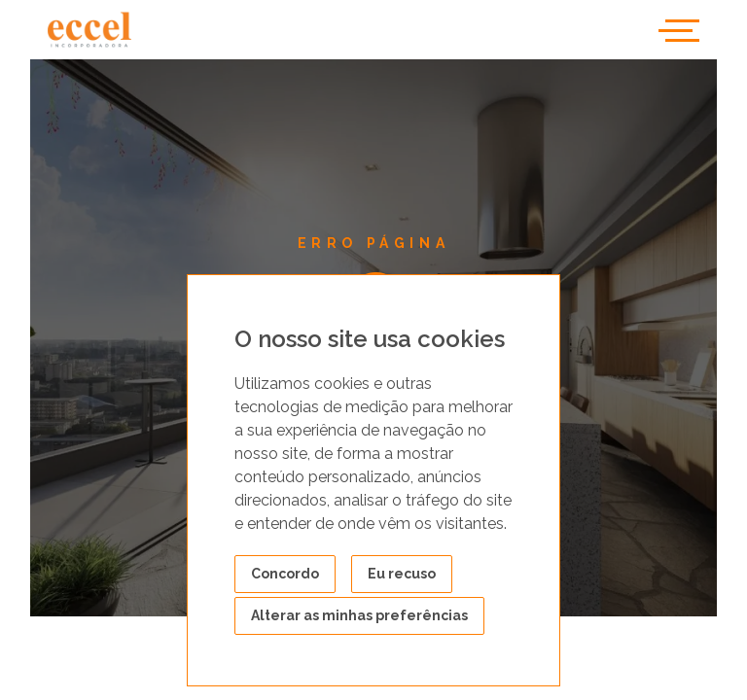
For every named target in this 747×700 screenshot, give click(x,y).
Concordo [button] (285, 574)
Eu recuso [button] (402, 574)
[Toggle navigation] (679, 29)
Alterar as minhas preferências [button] (359, 615)
